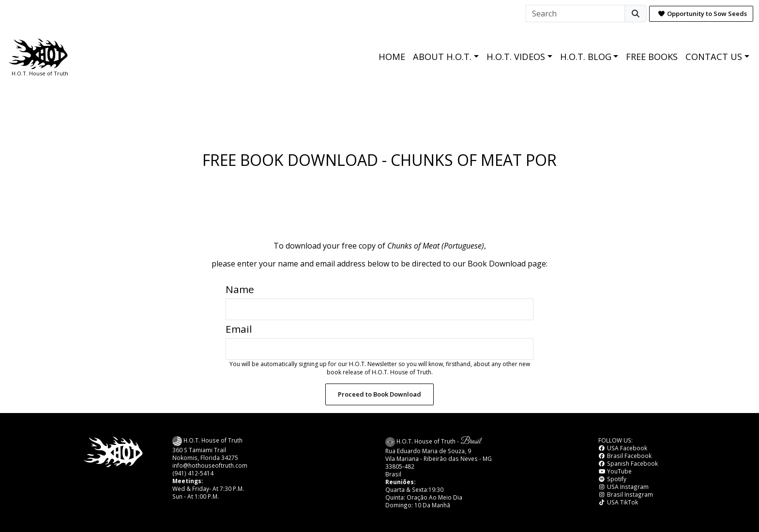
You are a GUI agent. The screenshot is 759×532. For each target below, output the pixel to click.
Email (239, 329)
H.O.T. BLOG (586, 57)
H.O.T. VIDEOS (516, 57)
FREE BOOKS (652, 57)
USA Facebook (623, 448)
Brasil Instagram (626, 494)
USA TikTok (618, 502)
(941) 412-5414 (193, 473)
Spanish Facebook (628, 463)
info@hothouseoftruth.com (210, 465)
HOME (392, 57)
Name (240, 289)
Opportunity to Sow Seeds (702, 14)
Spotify (612, 479)
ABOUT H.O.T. (442, 57)
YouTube (615, 471)
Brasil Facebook (625, 456)
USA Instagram (623, 487)
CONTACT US (714, 57)
